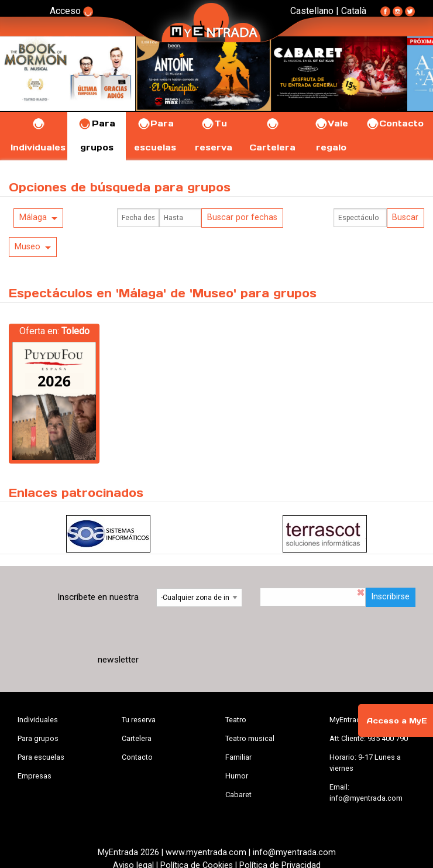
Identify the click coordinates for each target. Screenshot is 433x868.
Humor (237, 776)
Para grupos (38, 738)
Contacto (395, 123)
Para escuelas (41, 757)
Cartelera (137, 738)
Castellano (312, 11)
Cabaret (238, 795)
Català (354, 11)
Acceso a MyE (397, 721)
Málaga (33, 217)
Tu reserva (139, 720)
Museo (28, 247)
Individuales (38, 720)
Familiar (238, 757)
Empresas (35, 776)
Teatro (236, 720)
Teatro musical (250, 738)
